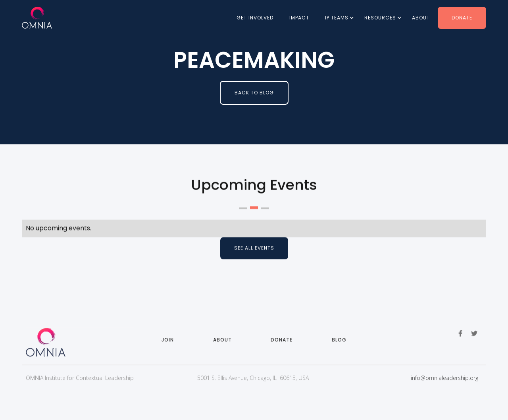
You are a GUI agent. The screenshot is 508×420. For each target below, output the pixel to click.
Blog (339, 344)
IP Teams (337, 18)
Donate (462, 18)
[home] (37, 17)
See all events (254, 248)
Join (168, 344)
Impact (299, 18)
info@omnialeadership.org (444, 382)
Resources (380, 18)
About (421, 18)
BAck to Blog (254, 93)
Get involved (255, 18)
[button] (337, 18)
